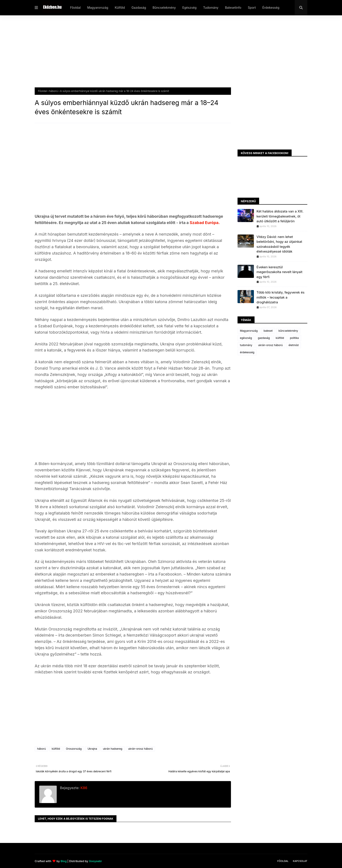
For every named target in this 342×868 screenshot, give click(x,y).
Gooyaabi (95, 861)
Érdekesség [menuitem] (271, 8)
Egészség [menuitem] (189, 8)
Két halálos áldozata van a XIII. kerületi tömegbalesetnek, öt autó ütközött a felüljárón (280, 216)
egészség (246, 338)
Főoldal (42, 91)
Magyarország (249, 331)
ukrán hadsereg (113, 749)
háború (53, 91)
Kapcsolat (300, 861)
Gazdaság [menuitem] (139, 8)
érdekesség (247, 352)
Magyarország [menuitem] (98, 8)
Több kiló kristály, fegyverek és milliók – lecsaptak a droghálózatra (280, 297)
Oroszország (74, 749)
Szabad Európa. (205, 223)
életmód (294, 345)
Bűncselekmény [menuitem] (164, 8)
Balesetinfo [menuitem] (233, 8)
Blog (64, 861)
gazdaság (264, 338)
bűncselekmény (288, 331)
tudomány (246, 345)
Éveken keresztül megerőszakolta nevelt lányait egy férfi (279, 272)
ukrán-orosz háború (141, 749)
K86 (83, 788)
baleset (268, 331)
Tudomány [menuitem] (211, 8)
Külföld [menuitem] (120, 8)
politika (294, 338)
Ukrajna (92, 749)
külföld (56, 749)
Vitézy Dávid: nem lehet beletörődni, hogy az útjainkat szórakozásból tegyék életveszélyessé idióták (279, 244)
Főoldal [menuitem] (75, 8)
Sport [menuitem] (252, 8)
